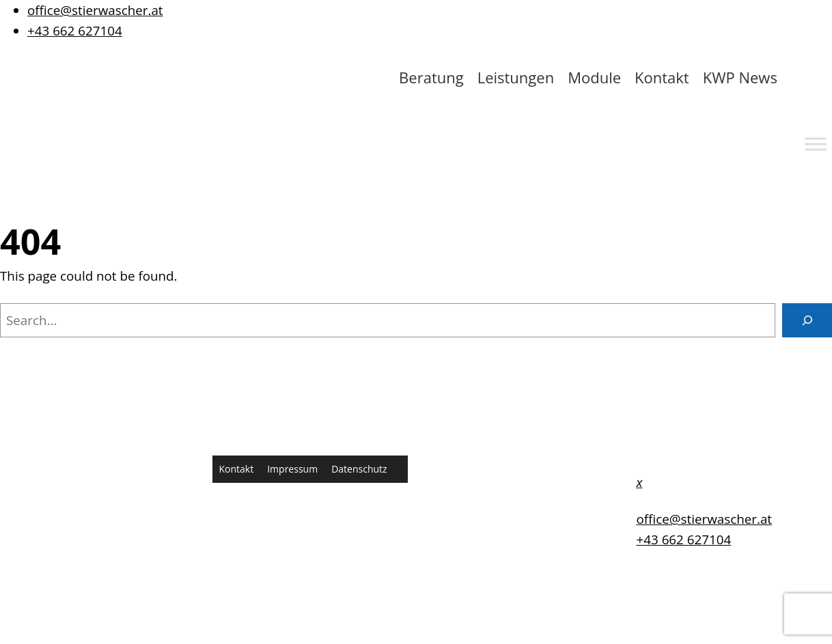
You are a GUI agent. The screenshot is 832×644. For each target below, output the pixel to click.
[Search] (807, 320)
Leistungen (516, 77)
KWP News (740, 77)
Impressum (292, 469)
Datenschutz (359, 469)
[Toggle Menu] (816, 144)
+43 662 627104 (75, 31)
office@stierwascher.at (95, 10)
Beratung (431, 77)
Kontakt (662, 77)
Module (594, 77)
